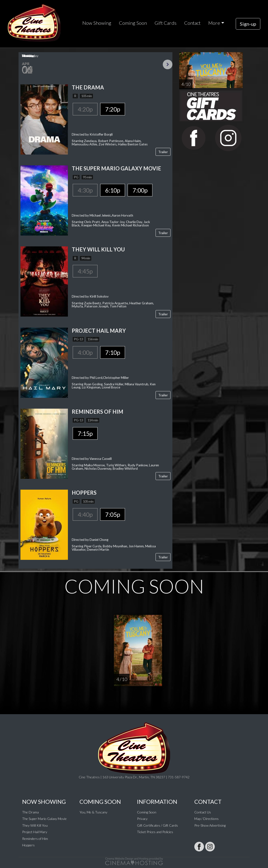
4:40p (85, 514)
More (214, 23)
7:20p (113, 109)
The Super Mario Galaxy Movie (44, 819)
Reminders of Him (35, 839)
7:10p (113, 352)
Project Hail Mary (35, 832)
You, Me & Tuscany (93, 812)
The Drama (30, 812)
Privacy (142, 819)
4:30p (85, 190)
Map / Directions (206, 819)
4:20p (85, 109)
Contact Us (203, 812)
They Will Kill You (35, 825)
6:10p (113, 190)
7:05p (113, 514)
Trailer (163, 152)
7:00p (140, 190)
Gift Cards (166, 23)
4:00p (85, 352)
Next (168, 64)
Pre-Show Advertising (210, 825)
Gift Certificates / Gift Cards (157, 825)
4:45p (85, 271)
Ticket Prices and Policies (155, 832)
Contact (192, 23)
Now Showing (97, 23)
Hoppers (28, 845)
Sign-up (248, 24)
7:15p (85, 433)
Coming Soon (133, 23)
